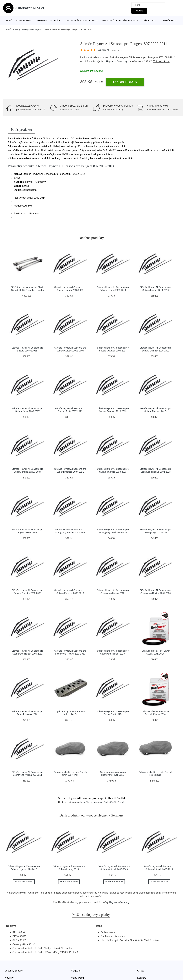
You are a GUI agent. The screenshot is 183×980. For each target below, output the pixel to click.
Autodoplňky (24, 20)
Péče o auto (150, 20)
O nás (141, 971)
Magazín (76, 971)
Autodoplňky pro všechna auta (120, 20)
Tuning (41, 20)
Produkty (16, 29)
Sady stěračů (110, 802)
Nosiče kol (169, 20)
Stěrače (121, 802)
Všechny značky (14, 971)
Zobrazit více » (161, 61)
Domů (9, 20)
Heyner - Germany (117, 61)
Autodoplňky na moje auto (81, 20)
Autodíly (55, 20)
